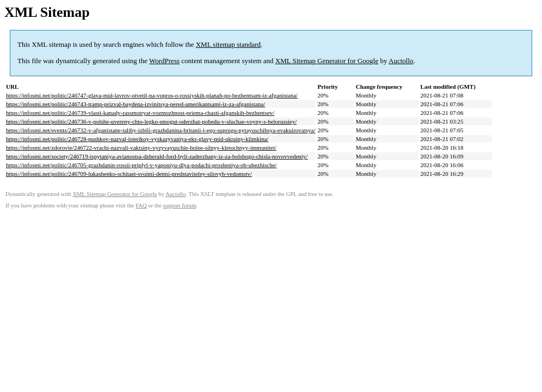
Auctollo (401, 61)
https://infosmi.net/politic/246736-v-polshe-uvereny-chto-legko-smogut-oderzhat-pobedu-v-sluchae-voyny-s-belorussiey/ (151, 121)
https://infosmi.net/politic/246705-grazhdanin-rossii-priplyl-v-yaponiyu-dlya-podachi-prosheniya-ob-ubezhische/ (141, 165)
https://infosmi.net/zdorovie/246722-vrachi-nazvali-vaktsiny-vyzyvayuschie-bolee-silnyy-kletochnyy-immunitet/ (141, 148)
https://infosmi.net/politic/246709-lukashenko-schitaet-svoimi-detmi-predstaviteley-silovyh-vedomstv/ (129, 174)
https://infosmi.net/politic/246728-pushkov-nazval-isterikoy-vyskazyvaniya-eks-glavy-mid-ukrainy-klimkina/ (137, 139)
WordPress (164, 61)
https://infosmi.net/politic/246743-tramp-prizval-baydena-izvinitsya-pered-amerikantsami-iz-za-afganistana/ (135, 104)
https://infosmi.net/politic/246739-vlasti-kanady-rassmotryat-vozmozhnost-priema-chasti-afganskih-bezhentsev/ (140, 113)
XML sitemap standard (228, 44)
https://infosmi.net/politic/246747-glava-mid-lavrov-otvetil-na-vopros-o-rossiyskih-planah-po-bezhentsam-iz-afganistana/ (152, 95)
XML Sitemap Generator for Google (327, 61)
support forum (180, 206)
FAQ (141, 206)
